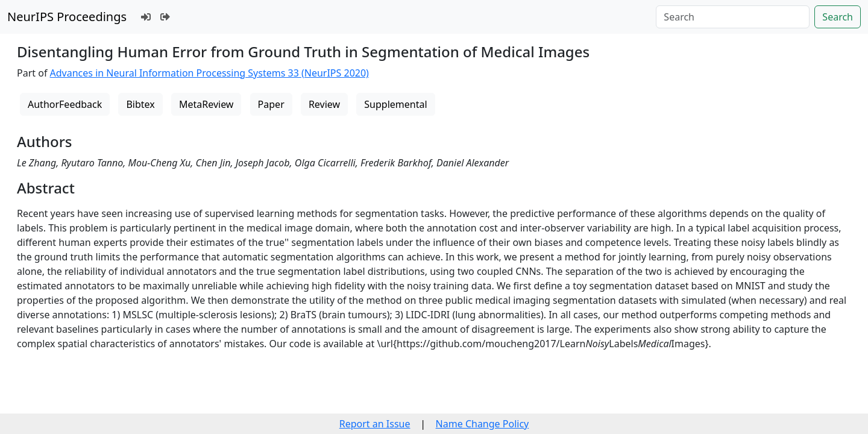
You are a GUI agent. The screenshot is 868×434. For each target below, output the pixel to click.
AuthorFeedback (65, 104)
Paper (271, 104)
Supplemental (395, 104)
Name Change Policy (483, 424)
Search (838, 17)
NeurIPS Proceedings (67, 17)
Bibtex (140, 104)
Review (324, 104)
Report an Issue (375, 424)
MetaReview (206, 104)
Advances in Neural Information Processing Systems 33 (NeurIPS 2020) (209, 73)
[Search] (733, 17)
